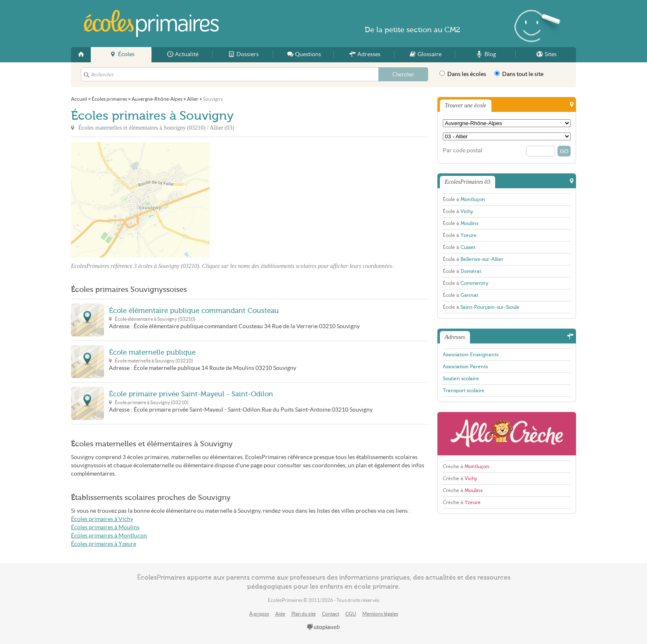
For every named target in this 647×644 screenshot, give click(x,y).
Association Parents (465, 367)
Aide (280, 614)
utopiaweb (323, 627)
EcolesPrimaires (151, 24)
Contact (331, 614)
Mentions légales (380, 614)
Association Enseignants (471, 355)
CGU (351, 614)
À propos (259, 614)
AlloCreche (507, 434)
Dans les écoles (463, 74)
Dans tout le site (519, 74)
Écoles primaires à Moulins (105, 527)
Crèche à (466, 466)
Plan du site (303, 614)
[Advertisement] (284, 200)
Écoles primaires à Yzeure (104, 544)
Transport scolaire (464, 391)
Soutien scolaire (461, 379)
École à (464, 199)
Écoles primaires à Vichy (102, 519)
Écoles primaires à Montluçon (109, 536)
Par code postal (463, 150)
